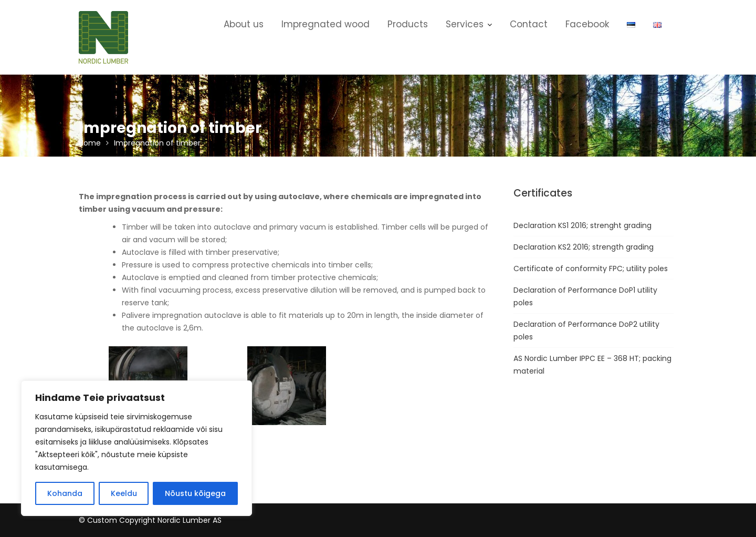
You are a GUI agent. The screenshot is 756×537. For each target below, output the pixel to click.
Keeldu (124, 493)
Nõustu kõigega (195, 493)
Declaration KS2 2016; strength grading (584, 247)
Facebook (587, 24)
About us (244, 24)
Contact (529, 24)
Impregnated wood (325, 24)
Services (465, 24)
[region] (136, 448)
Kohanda (65, 493)
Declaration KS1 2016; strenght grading (582, 225)
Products (408, 24)
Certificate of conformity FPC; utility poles (591, 268)
